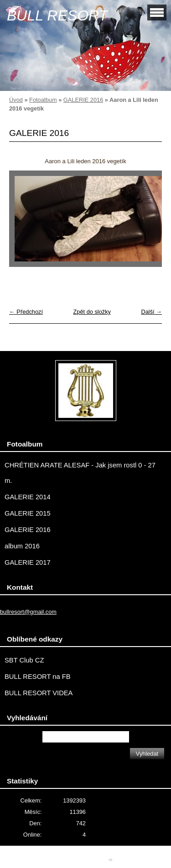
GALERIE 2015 (28, 513)
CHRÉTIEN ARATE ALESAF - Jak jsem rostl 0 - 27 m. (80, 473)
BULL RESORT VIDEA (39, 693)
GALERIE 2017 (28, 562)
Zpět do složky (92, 312)
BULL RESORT (57, 15)
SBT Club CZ (24, 660)
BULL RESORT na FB (38, 677)
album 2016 (22, 546)
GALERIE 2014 (28, 497)
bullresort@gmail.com (28, 612)
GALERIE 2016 (83, 100)
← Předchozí (26, 312)
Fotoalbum (43, 100)
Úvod (16, 100)
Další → (151, 312)
